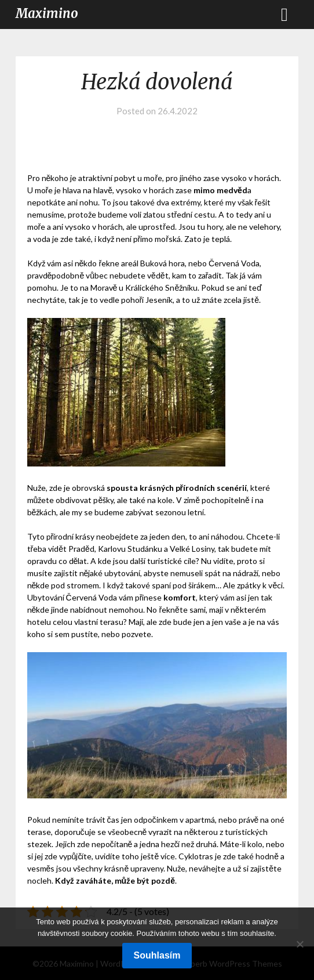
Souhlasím (157, 955)
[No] (300, 944)
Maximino (47, 13)
